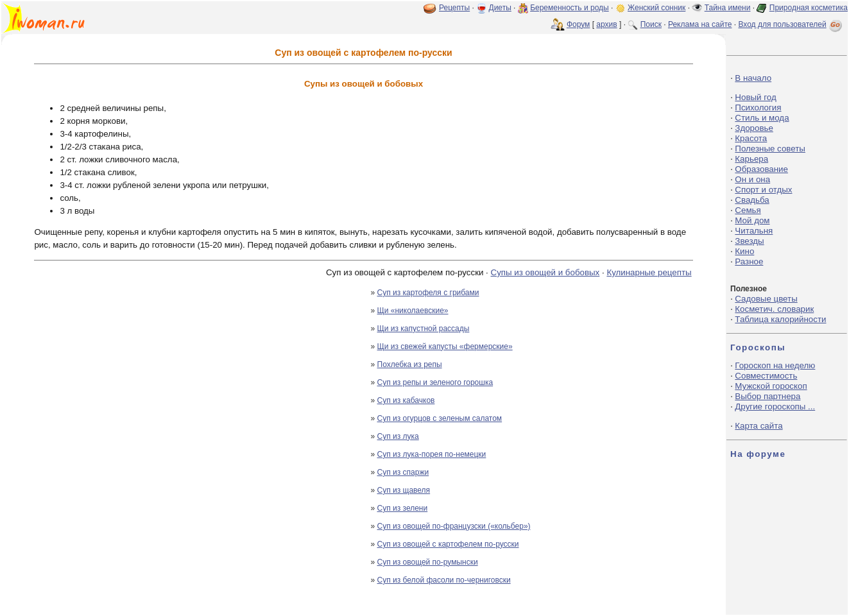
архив (606, 24)
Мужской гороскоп (771, 386)
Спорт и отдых (763, 190)
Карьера (751, 159)
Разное (749, 261)
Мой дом (752, 220)
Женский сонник (656, 8)
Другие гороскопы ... (775, 406)
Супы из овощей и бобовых (545, 272)
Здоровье (754, 128)
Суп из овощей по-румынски (428, 562)
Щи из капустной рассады (424, 329)
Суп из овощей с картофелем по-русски (448, 544)
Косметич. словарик (774, 309)
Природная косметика (809, 8)
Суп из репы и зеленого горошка (435, 382)
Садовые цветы (766, 299)
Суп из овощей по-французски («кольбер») (454, 526)
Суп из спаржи (403, 472)
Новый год (755, 97)
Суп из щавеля (404, 490)
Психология (758, 107)
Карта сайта (759, 426)
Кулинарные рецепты (649, 272)
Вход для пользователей (791, 24)
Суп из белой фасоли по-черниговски (444, 580)
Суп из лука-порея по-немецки (432, 454)
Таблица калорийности (780, 319)
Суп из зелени (403, 508)
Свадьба (752, 200)
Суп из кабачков (406, 400)
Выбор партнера (768, 396)
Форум (578, 24)
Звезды (749, 241)
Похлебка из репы (410, 364)
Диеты (500, 8)
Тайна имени (728, 8)
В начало (753, 78)
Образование (761, 169)
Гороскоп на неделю (775, 365)
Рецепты (454, 8)
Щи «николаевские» (413, 311)
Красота (751, 138)
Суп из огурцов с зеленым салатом (440, 418)
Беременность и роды (570, 8)
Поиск (651, 24)
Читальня (754, 231)
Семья (748, 210)
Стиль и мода (762, 118)
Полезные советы (770, 149)
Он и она (752, 179)
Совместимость (766, 376)
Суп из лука (398, 436)
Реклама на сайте (700, 24)
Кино (744, 251)
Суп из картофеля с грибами (428, 293)
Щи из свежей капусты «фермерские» (445, 346)
